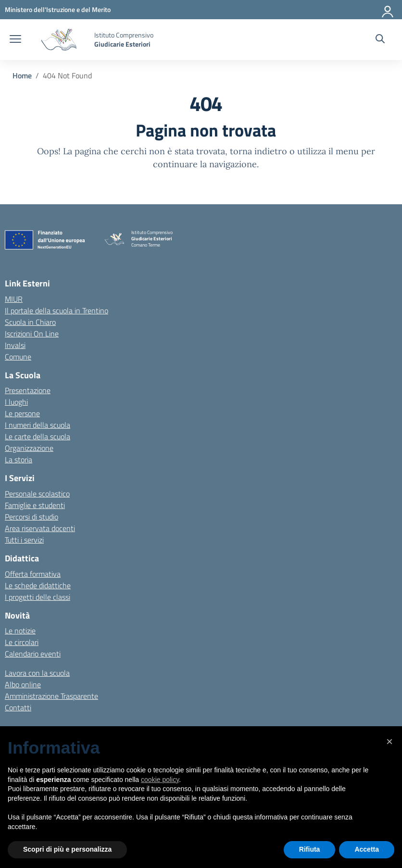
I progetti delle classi (38, 597)
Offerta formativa (33, 574)
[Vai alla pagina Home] (22, 75)
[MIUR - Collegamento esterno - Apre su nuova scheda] (58, 9)
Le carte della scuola (38, 436)
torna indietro (258, 151)
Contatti (18, 707)
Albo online (23, 684)
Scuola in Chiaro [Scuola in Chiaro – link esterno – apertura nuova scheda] (30, 322)
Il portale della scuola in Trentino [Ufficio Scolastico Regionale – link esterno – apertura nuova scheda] (57, 310)
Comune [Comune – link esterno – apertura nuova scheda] (18, 357)
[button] (389, 742)
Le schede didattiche (38, 585)
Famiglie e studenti (35, 505)
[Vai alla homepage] (59, 40)
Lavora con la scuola (37, 673)
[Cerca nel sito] (380, 40)
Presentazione (28, 390)
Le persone (22, 413)
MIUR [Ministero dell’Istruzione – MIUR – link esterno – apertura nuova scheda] (14, 299)
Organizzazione (29, 448)
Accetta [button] (367, 849)
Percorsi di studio (31, 517)
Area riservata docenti (40, 528)
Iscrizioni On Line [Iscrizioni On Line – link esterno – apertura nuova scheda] (32, 334)
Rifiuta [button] (310, 849)
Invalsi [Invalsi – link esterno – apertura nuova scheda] (15, 345)
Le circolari (22, 642)
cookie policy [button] (160, 780)
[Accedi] (388, 10)
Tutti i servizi (24, 540)
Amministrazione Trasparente (51, 696)
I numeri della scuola (38, 425)
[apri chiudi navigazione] (15, 40)
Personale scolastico (37, 494)
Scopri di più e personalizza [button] (67, 849)
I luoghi (16, 402)
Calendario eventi (33, 654)
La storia (19, 459)
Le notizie (20, 631)
